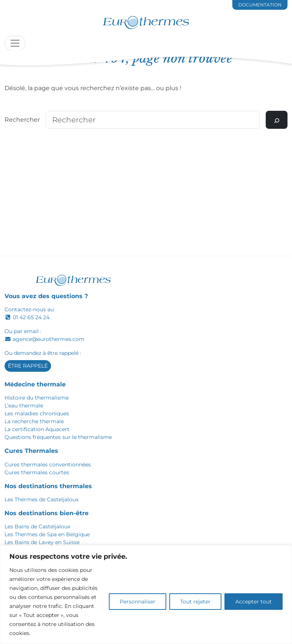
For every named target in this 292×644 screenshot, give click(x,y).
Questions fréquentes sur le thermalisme (58, 437)
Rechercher (22, 120)
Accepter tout (254, 602)
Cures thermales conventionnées (48, 465)
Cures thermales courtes (37, 472)
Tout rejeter (195, 602)
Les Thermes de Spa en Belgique (47, 534)
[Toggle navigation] (15, 43)
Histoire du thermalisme (37, 398)
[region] (146, 595)
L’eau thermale (24, 406)
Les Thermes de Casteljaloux (41, 499)
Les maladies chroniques (37, 413)
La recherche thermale (34, 421)
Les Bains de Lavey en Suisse (42, 542)
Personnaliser (138, 602)
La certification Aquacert (37, 429)
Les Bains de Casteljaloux (37, 526)
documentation (260, 5)
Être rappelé (28, 366)
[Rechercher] (277, 120)
